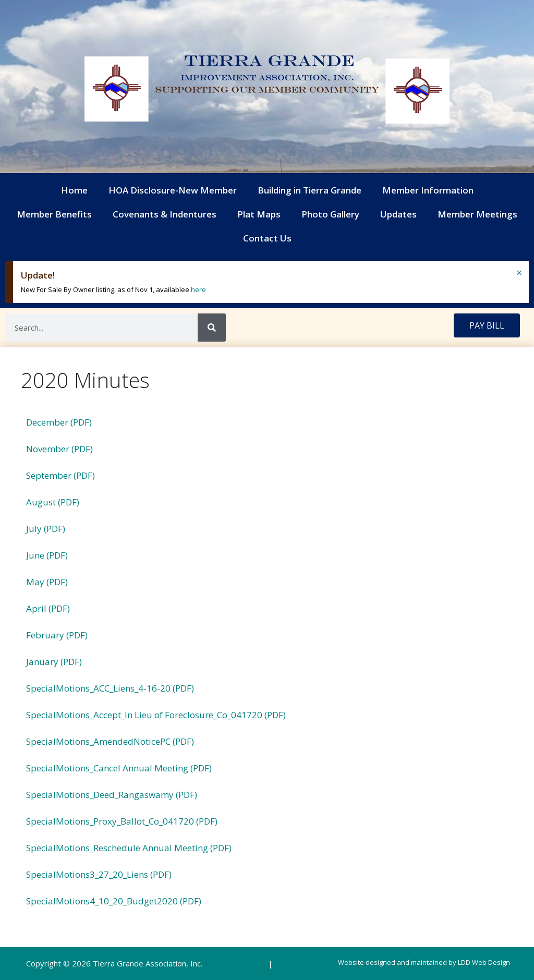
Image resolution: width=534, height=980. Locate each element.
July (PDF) (46, 529)
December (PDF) (59, 422)
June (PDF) (47, 555)
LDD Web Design (484, 962)
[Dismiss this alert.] (519, 273)
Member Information (428, 190)
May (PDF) (47, 582)
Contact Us (267, 238)
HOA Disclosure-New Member (173, 190)
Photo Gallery (330, 214)
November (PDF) (59, 449)
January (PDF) (54, 662)
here (198, 289)
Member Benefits (54, 214)
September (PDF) (60, 475)
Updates (398, 214)
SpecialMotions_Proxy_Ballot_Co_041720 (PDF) (122, 821)
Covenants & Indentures (165, 214)
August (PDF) (53, 502)
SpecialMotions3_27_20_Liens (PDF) (99, 874)
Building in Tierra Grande (310, 190)
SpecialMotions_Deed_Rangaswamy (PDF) (112, 795)
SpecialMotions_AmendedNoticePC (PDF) (110, 741)
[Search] (212, 328)
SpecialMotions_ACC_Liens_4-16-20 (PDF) (110, 688)
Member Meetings (477, 214)
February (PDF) (57, 635)
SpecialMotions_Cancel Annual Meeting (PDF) (119, 768)
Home (74, 190)
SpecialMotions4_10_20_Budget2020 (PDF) (114, 901)
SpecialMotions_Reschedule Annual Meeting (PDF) (129, 848)
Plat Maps (259, 214)
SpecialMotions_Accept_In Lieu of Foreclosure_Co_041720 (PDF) (156, 715)
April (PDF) (48, 608)
